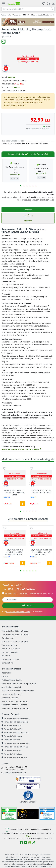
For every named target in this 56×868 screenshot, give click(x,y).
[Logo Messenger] (26, 843)
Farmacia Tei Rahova (12, 736)
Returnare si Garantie (11, 649)
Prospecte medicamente (12, 694)
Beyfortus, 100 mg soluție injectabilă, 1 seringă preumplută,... (15, 552)
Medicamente (6, 15)
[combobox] (28, 9)
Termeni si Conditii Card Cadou (15, 634)
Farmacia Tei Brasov (11, 750)
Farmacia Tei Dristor (11, 725)
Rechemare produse (10, 659)
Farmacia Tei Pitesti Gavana (15, 747)
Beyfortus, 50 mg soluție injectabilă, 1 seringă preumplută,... (41, 552)
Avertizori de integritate (12, 687)
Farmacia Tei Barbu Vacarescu (16, 718)
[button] (21, 186)
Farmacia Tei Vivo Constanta (15, 733)
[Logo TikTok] (34, 843)
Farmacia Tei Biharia (11, 740)
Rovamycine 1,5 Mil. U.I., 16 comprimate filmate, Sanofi (15, 492)
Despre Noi (6, 673)
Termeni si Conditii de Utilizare (15, 631)
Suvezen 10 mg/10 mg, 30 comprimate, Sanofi (41, 491)
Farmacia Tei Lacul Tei (12, 729)
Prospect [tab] (28, 221)
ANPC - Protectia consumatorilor (16, 708)
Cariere (5, 676)
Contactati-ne (7, 663)
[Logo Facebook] (21, 843)
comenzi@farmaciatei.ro (15, 773)
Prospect (16, 87)
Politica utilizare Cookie (12, 680)
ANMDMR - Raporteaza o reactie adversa (21, 449)
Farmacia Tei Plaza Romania (15, 722)
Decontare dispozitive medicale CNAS (18, 690)
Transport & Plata (9, 645)
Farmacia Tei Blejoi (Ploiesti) (15, 757)
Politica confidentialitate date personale (19, 683)
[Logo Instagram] (30, 843)
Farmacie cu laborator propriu (15, 641)
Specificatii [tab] (28, 215)
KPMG (28, 836)
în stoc (48, 127)
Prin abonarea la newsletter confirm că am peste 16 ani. (29, 594)
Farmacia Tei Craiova (12, 754)
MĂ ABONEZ (28, 606)
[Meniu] (3, 3)
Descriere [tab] (28, 210)
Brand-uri (6, 656)
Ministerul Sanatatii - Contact (14, 705)
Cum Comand (7, 638)
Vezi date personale (23, 612)
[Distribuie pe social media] (3, 42)
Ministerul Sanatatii (10, 698)
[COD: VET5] (28, 22)
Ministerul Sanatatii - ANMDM (14, 701)
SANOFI (11, 77)
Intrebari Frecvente (10, 652)
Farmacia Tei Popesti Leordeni (16, 743)
